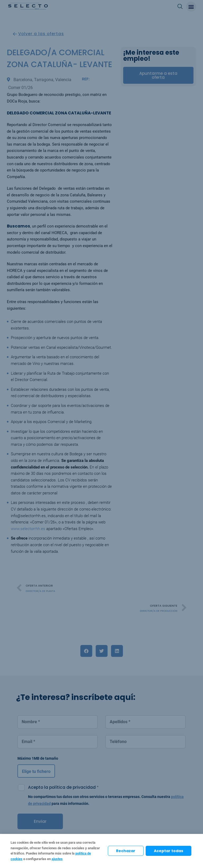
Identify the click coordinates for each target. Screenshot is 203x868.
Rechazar (126, 851)
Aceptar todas (169, 851)
